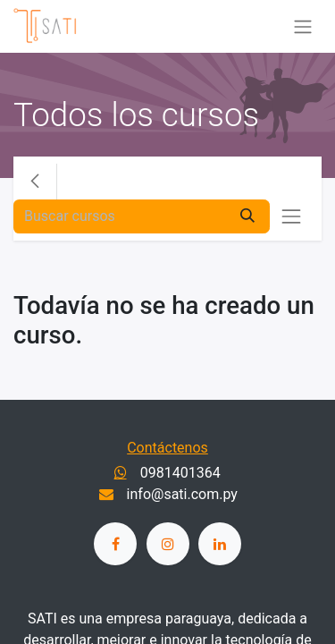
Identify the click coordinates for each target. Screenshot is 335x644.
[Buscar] (247, 216)
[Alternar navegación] (303, 26)
